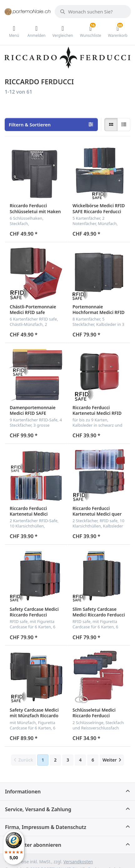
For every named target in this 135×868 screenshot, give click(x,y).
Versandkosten (78, 862)
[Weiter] (112, 760)
